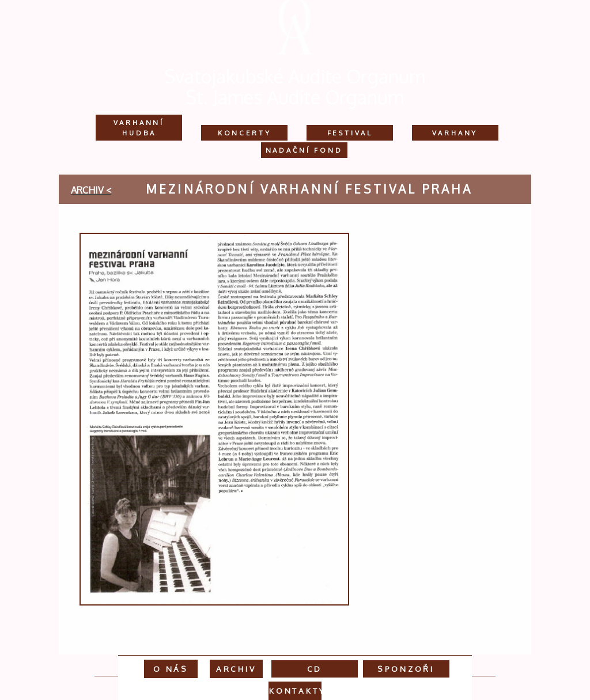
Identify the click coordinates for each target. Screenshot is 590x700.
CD (315, 669)
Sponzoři (406, 669)
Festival (350, 133)
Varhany (455, 133)
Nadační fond (304, 150)
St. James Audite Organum (295, 97)
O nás (171, 669)
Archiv (236, 669)
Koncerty (245, 133)
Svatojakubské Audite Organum (295, 76)
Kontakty (297, 690)
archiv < (91, 190)
